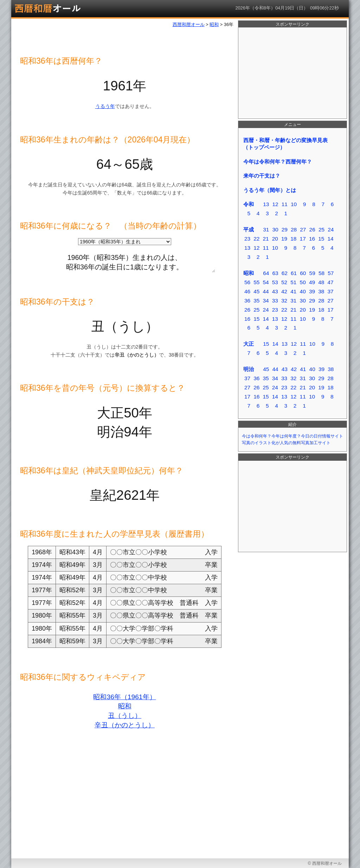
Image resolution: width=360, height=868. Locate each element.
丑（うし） (125, 716)
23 (247, 239)
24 (331, 229)
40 (303, 291)
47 (330, 282)
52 (284, 282)
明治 (249, 369)
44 (266, 291)
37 (330, 291)
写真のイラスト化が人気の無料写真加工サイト (286, 443)
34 (266, 301)
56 (247, 282)
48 (321, 282)
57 (331, 273)
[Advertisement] (292, 73)
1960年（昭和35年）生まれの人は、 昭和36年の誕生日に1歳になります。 (125, 261)
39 (312, 291)
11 (285, 204)
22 (256, 239)
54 (266, 282)
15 (321, 239)
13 (266, 204)
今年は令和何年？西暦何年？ (278, 162)
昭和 (125, 706)
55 (256, 282)
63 (275, 273)
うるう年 (105, 106)
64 (266, 273)
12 (275, 204)
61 (294, 273)
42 (284, 291)
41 (293, 291)
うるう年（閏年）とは (270, 190)
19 (284, 239)
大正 (249, 344)
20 (275, 239)
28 (294, 229)
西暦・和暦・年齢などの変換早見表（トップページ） (285, 144)
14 (330, 239)
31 (266, 229)
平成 (249, 229)
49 (312, 282)
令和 (249, 204)
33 (275, 301)
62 (285, 273)
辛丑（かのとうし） (125, 725)
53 (275, 282)
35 (256, 301)
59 (312, 273)
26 (312, 229)
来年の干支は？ (262, 176)
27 (303, 229)
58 (322, 273)
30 (275, 229)
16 (312, 239)
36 (247, 301)
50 (303, 282)
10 (294, 204)
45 (256, 291)
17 (303, 239)
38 (321, 291)
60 (303, 273)
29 (285, 229)
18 (293, 239)
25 (322, 229)
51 (293, 282)
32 (284, 301)
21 (266, 239)
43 (275, 291)
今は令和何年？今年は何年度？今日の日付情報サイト (292, 436)
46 (247, 291)
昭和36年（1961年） (124, 697)
